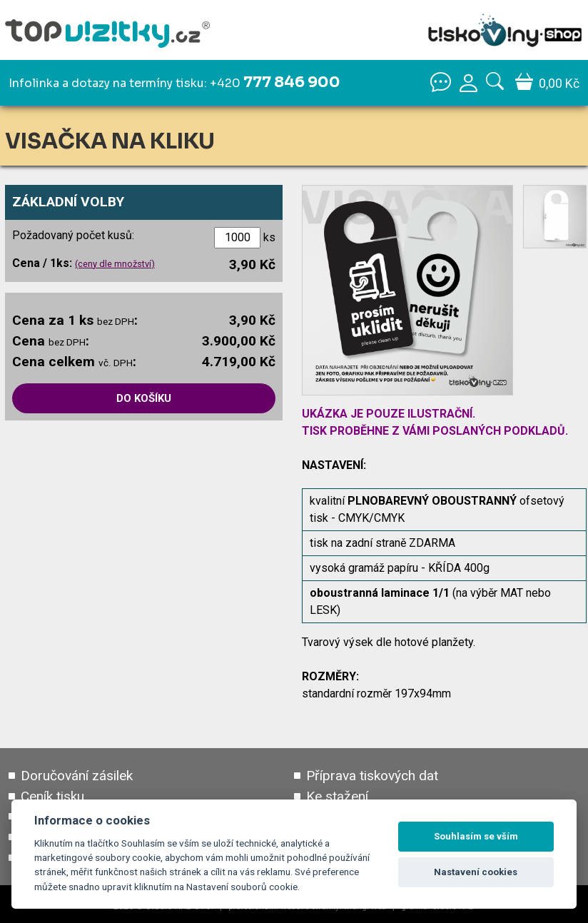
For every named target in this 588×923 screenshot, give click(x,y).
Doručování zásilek (77, 776)
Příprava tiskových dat (372, 776)
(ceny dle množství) (115, 264)
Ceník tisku (52, 797)
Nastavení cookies (476, 872)
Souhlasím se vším (476, 836)
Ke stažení (337, 797)
